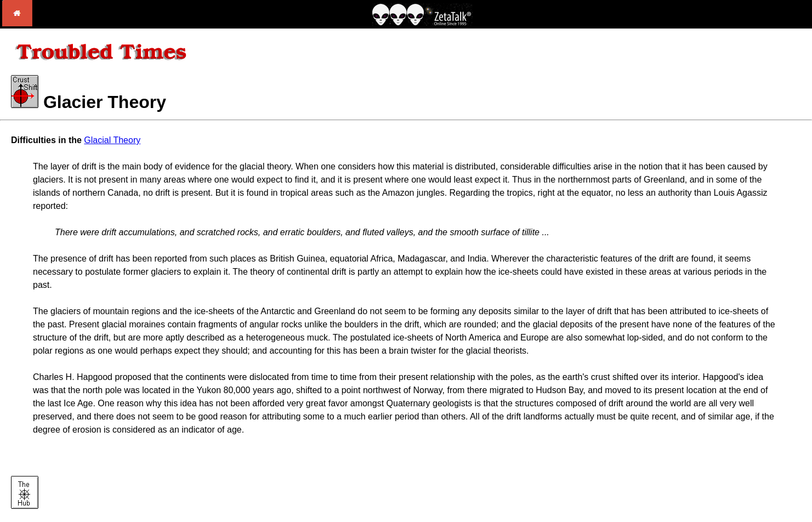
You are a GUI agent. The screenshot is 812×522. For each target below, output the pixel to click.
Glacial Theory (112, 140)
